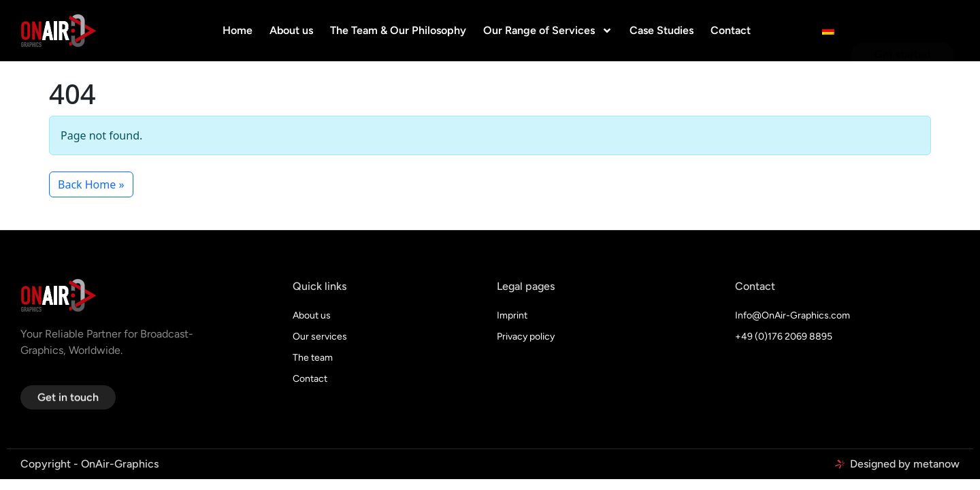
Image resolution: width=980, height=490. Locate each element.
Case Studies (661, 30)
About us (291, 30)
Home (238, 30)
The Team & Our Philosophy (398, 30)
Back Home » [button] (91, 184)
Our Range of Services (548, 31)
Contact (731, 30)
